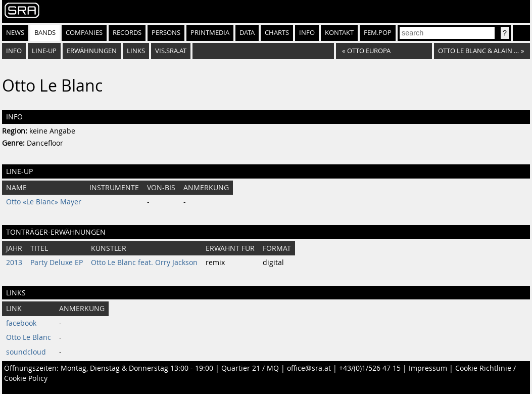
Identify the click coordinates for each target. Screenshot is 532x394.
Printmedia (210, 33)
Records (127, 33)
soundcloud (26, 352)
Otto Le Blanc (29, 337)
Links (136, 51)
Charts (277, 33)
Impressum (428, 368)
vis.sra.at (171, 51)
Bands (45, 33)
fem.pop (378, 33)
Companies (84, 33)
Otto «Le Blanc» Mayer (44, 202)
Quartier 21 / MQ (250, 368)
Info (307, 33)
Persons (166, 33)
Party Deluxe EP (57, 262)
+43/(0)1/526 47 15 (370, 368)
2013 (14, 262)
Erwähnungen (92, 51)
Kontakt (339, 33)
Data (247, 33)
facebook (21, 323)
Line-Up (44, 51)
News (15, 33)
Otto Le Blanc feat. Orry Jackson (144, 262)
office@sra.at (309, 368)
